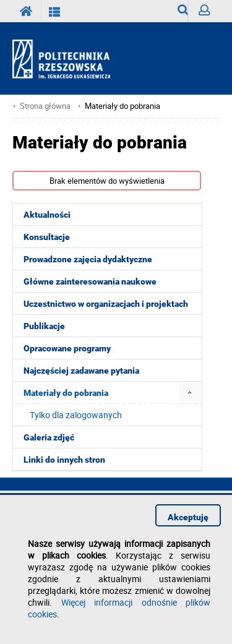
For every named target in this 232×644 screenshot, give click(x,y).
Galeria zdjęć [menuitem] (49, 437)
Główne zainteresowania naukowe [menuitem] (90, 281)
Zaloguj (209, 13)
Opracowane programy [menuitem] (67, 348)
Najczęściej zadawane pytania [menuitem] (81, 371)
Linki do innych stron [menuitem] (64, 460)
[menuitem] (190, 393)
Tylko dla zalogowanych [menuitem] (76, 415)
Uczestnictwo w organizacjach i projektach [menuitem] (106, 304)
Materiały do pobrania (122, 106)
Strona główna (45, 106)
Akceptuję (188, 517)
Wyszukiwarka (183, 13)
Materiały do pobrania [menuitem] (66, 393)
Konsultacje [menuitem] (47, 237)
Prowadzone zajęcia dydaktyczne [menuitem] (88, 259)
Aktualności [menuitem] (47, 215)
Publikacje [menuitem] (44, 326)
